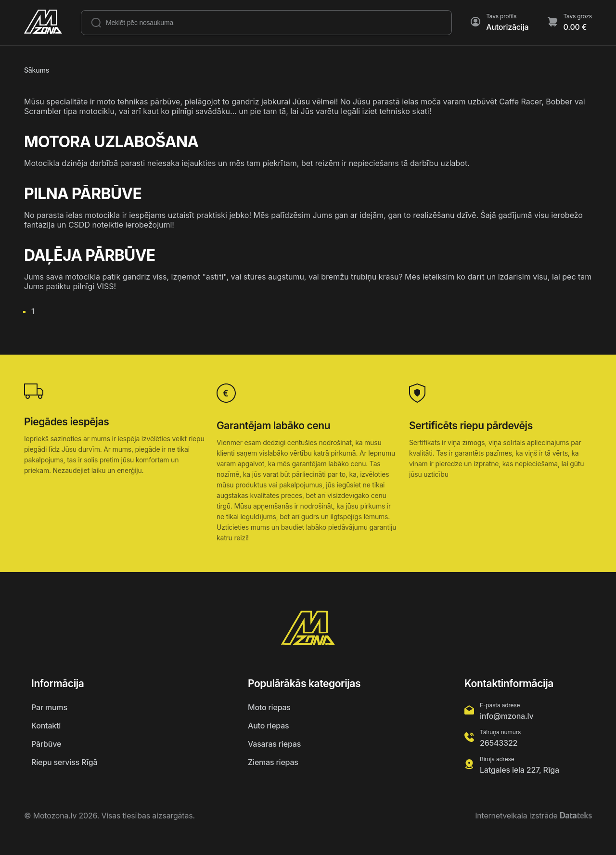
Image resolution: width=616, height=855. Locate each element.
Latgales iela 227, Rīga (520, 770)
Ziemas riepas (273, 762)
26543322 (499, 743)
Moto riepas (269, 707)
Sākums (37, 70)
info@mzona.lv (507, 716)
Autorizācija (507, 27)
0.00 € (575, 27)
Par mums (49, 707)
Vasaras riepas (274, 744)
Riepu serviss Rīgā (64, 762)
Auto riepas (268, 726)
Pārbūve (46, 744)
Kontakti (46, 726)
